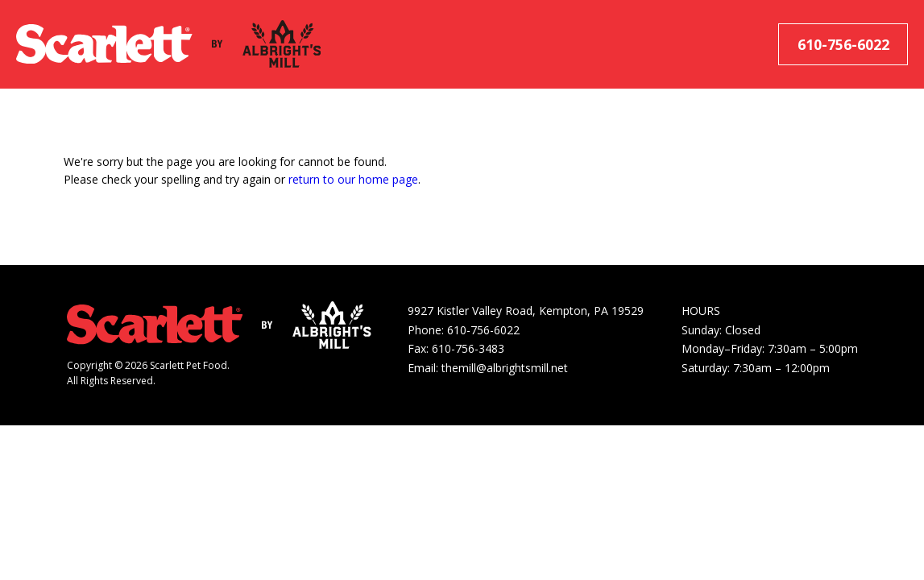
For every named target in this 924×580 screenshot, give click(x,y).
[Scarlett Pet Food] (104, 45)
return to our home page (353, 179)
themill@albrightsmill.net (505, 368)
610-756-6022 (843, 44)
